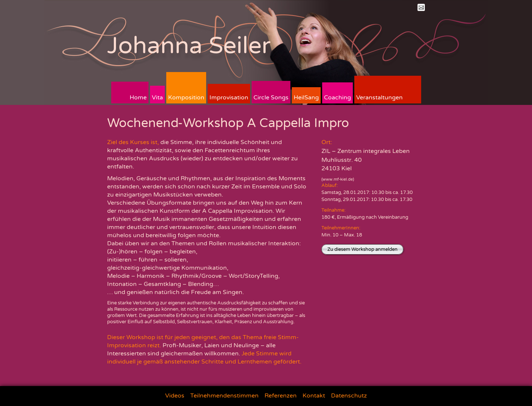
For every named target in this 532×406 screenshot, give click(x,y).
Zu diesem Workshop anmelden (362, 249)
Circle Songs (271, 98)
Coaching (337, 98)
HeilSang (306, 98)
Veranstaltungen (379, 98)
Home (138, 98)
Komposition (186, 98)
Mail (421, 7)
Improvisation (229, 98)
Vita (157, 98)
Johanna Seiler (189, 46)
